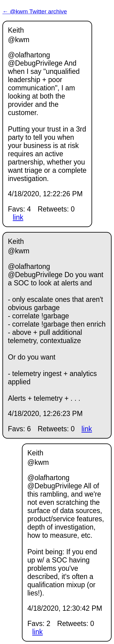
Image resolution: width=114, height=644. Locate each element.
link (18, 217)
